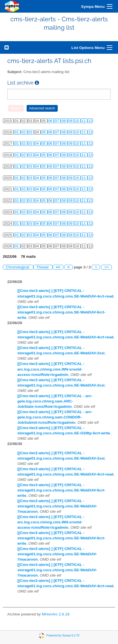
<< (58, 267)
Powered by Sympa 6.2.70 (63, 635)
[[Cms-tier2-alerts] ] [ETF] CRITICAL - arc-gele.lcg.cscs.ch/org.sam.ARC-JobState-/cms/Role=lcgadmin (55, 401)
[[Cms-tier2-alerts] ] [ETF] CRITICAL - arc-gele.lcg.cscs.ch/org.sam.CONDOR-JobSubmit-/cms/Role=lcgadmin (55, 417)
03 (31, 132)
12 (90, 121)
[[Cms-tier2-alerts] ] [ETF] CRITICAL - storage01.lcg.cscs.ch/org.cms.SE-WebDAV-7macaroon (57, 506)
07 (57, 121)
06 (51, 121)
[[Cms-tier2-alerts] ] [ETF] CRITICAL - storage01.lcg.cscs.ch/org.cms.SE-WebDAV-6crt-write (61, 312)
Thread (43, 267)
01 (17, 132)
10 (77, 121)
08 (64, 121)
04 (37, 143)
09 (71, 121)
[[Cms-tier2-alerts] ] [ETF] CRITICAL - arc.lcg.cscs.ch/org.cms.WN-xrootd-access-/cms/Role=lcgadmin (51, 369)
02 (24, 132)
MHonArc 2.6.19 (55, 614)
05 (44, 132)
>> (107, 267)
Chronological (18, 267)
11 (84, 121)
